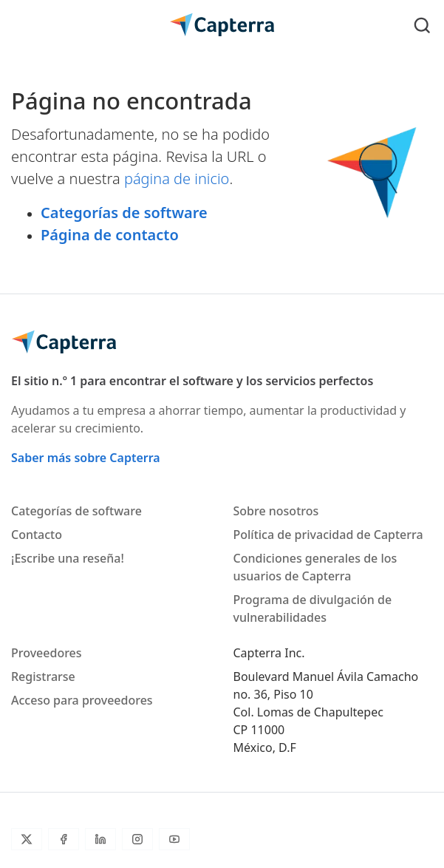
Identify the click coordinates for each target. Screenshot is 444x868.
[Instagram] (137, 839)
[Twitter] (27, 839)
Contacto (37, 535)
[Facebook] (64, 839)
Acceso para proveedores (82, 700)
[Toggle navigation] (22, 25)
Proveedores (47, 653)
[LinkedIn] (100, 839)
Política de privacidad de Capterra (328, 535)
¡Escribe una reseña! (68, 558)
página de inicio (177, 179)
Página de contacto (110, 235)
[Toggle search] (422, 25)
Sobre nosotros (276, 511)
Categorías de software (124, 213)
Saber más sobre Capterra (86, 458)
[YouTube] (174, 839)
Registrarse (43, 677)
